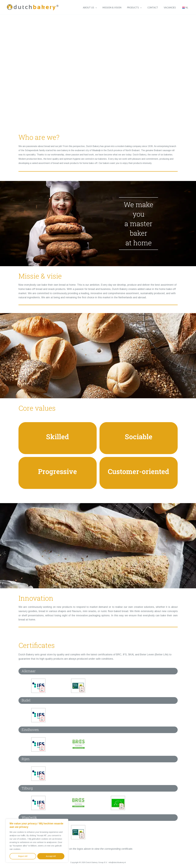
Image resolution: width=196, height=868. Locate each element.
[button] (102, 9)
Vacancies (171, 9)
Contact (156, 9)
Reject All (23, 856)
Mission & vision (117, 9)
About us (96, 9)
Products (138, 9)
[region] (37, 841)
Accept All (51, 856)
